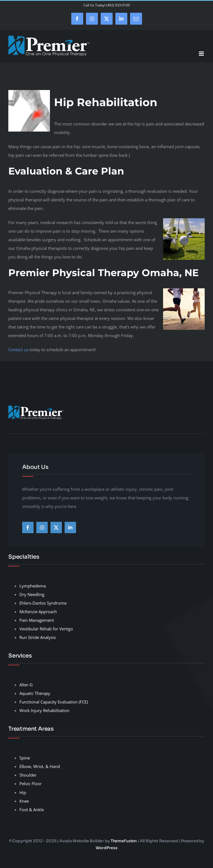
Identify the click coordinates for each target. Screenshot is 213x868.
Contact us (18, 350)
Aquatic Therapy (35, 693)
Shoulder (28, 775)
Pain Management (37, 620)
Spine (25, 758)
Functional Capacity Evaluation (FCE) (54, 702)
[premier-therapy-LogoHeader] (36, 407)
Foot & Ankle (32, 810)
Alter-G (26, 685)
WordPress (107, 848)
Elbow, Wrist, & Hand (40, 766)
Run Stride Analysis (38, 637)
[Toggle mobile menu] (202, 54)
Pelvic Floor (31, 784)
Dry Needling (32, 594)
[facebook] (28, 527)
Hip (23, 792)
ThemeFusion (124, 841)
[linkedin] (70, 527)
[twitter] (56, 527)
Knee (24, 801)
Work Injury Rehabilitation (44, 710)
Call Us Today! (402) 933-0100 (107, 5)
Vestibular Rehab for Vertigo (46, 629)
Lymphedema (33, 586)
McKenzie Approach (38, 612)
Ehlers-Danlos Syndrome (43, 603)
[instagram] (42, 527)
